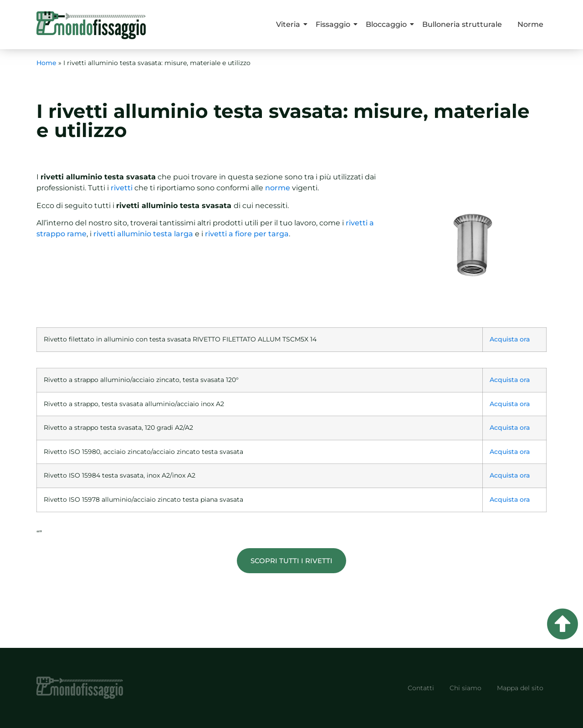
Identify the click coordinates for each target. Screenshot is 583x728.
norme (278, 188)
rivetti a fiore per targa (247, 234)
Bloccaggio (388, 24)
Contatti (421, 688)
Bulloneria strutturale (462, 24)
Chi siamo (465, 688)
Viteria (290, 24)
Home (46, 63)
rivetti (122, 188)
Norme (530, 24)
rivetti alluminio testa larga (143, 234)
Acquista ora (510, 339)
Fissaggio (335, 24)
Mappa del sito (520, 688)
